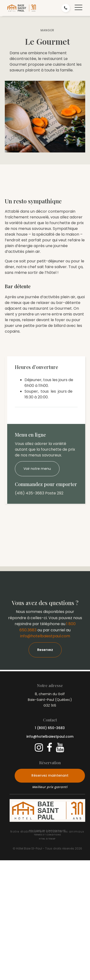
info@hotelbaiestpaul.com (45, 636)
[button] (78, 8)
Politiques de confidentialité (48, 831)
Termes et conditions (47, 835)
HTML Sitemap (47, 839)
